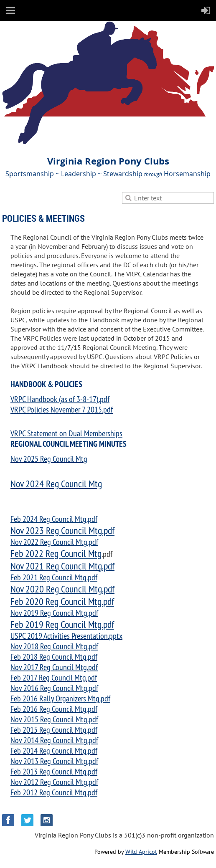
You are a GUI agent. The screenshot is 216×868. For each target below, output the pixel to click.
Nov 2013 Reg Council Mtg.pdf (54, 761)
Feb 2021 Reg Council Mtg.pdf (54, 577)
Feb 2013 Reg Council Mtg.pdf (54, 771)
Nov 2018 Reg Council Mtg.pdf (54, 646)
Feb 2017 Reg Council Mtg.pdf (54, 677)
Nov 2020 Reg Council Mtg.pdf (62, 589)
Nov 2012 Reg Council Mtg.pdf (54, 782)
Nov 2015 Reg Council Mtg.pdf (54, 719)
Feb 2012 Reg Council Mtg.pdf (54, 792)
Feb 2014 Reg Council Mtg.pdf (54, 750)
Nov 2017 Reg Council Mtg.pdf (54, 667)
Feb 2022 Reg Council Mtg (56, 553)
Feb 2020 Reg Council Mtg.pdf (62, 601)
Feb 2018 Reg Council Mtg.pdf (54, 657)
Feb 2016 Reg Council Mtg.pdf (54, 709)
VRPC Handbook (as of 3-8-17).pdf (60, 399)
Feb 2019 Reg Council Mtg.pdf (62, 624)
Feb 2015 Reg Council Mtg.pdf (54, 730)
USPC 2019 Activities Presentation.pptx (66, 636)
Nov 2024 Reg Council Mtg (56, 483)
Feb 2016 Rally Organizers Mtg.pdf (60, 698)
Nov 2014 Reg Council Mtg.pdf (54, 740)
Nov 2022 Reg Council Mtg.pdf (54, 542)
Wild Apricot (141, 852)
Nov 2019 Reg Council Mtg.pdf (54, 613)
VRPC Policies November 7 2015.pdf (62, 409)
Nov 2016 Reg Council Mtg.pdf (54, 688)
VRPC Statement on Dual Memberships (66, 433)
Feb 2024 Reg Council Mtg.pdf (54, 519)
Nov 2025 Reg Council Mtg (49, 459)
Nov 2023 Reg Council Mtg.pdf (62, 530)
